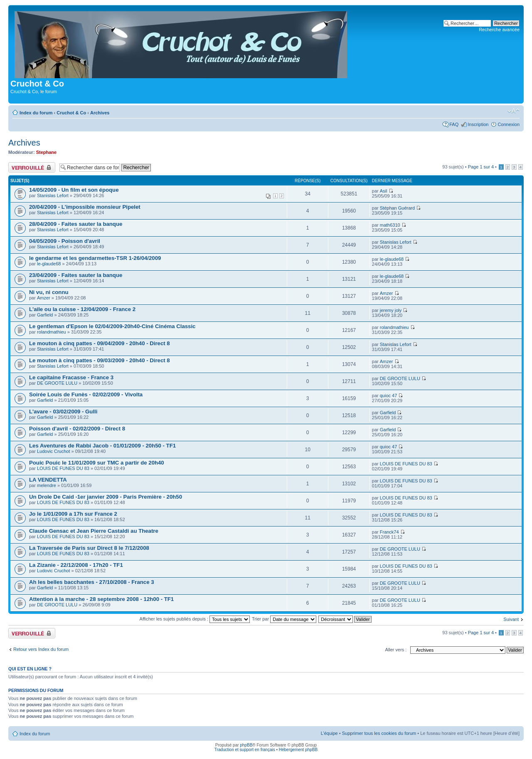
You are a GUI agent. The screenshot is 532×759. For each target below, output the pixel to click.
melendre (47, 485)
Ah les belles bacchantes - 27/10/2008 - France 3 (92, 582)
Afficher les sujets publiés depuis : (195, 619)
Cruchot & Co (71, 113)
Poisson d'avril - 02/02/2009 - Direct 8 (77, 429)
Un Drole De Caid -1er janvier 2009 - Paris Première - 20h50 (106, 497)
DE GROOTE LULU (57, 383)
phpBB (246, 745)
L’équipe (329, 733)
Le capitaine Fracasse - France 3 (71, 377)
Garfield (45, 315)
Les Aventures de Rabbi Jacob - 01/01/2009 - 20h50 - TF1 (102, 446)
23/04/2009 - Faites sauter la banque (76, 275)
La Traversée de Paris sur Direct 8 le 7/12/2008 (89, 548)
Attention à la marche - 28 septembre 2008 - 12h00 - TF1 (101, 599)
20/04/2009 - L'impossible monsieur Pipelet (85, 207)
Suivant (511, 619)
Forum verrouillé (32, 167)
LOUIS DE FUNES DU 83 (63, 468)
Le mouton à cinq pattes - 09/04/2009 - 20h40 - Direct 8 (100, 343)
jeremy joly (391, 310)
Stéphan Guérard (397, 208)
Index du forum (36, 113)
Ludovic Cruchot (54, 451)
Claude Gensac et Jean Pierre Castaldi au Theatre (94, 531)
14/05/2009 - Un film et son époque (74, 190)
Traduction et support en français (245, 750)
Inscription (478, 124)
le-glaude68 (49, 264)
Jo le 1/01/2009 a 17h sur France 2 (73, 514)
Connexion (509, 124)
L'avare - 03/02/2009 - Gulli (63, 412)
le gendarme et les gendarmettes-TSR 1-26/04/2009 (95, 258)
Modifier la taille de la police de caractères (514, 111)
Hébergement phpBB (298, 750)
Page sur (481, 167)
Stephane (47, 152)
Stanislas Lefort (53, 195)
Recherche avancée (499, 30)
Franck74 (389, 532)
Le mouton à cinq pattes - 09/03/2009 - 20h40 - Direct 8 (100, 360)
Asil (384, 191)
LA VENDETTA (48, 480)
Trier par (284, 619)
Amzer (44, 298)
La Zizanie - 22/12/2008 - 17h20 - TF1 (76, 565)
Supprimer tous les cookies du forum (379, 733)
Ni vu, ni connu (49, 292)
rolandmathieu (52, 332)
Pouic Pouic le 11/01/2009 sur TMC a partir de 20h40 (97, 463)
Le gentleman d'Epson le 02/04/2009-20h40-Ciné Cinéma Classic (112, 326)
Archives (100, 113)
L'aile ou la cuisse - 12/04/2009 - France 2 (82, 309)
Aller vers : (396, 650)
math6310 (390, 225)
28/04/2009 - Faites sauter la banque (76, 224)
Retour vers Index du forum (41, 649)
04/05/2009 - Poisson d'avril (65, 241)
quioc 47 (389, 396)
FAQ (454, 124)
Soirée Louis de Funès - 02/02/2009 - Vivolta (86, 394)
